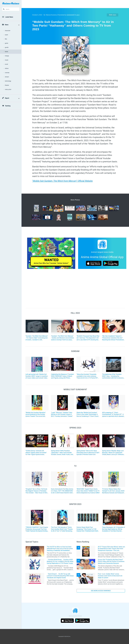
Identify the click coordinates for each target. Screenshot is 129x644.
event (6, 35)
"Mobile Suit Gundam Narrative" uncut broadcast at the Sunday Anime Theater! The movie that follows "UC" (36, 414)
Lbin (78, 15)
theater (7, 85)
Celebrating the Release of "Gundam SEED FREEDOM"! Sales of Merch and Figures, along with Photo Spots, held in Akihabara (62, 376)
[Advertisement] (74, 4)
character (8, 31)
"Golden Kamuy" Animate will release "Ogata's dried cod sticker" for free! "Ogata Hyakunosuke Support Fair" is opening (36, 453)
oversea (7, 73)
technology (8, 81)
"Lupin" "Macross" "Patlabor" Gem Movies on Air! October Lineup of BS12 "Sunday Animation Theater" (62, 414)
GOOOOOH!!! (71, 15)
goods (7, 47)
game (6, 43)
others (7, 68)
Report (7, 98)
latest (6, 52)
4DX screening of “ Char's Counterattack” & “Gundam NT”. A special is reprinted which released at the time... (113, 414)
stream (7, 77)
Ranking (8, 106)
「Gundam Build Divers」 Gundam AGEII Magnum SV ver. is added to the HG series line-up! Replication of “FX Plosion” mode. (60, 562)
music (7, 60)
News (7, 25)
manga (7, 56)
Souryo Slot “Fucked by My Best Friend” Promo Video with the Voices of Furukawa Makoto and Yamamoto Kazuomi (111, 562)
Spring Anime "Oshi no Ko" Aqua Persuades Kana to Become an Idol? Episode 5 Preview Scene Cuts (88, 453)
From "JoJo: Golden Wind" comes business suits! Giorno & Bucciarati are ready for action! (110, 576)
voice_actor (8, 89)
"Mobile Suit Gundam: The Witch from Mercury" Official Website (62, 181)
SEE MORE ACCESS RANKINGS (101, 591)
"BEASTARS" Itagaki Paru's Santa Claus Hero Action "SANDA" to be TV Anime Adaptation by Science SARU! (88, 491)
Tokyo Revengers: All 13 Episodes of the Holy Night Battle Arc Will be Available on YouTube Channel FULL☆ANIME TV (114, 529)
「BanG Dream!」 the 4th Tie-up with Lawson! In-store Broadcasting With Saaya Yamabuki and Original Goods (60, 576)
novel (6, 64)
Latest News (9, 17)
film (6, 39)
